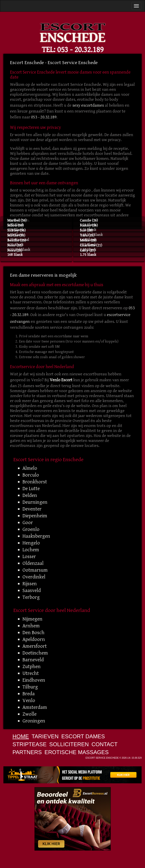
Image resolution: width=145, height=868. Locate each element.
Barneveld (33, 660)
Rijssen (30, 584)
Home (21, 736)
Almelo (30, 468)
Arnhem (31, 626)
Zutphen (32, 667)
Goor (28, 523)
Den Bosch (33, 633)
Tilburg (30, 687)
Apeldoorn (34, 639)
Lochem (31, 550)
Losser (29, 556)
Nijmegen (32, 619)
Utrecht (31, 673)
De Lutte (31, 489)
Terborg (31, 597)
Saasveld (32, 590)
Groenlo (31, 529)
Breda (29, 694)
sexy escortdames (88, 105)
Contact (104, 744)
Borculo (31, 475)
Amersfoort (35, 646)
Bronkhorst (35, 482)
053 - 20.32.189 (80, 50)
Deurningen (35, 502)
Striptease (29, 744)
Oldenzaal (33, 563)
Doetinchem (35, 653)
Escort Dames (83, 736)
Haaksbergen (36, 536)
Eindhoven (34, 680)
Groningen (34, 721)
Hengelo (31, 543)
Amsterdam (35, 707)
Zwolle (29, 714)
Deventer (32, 509)
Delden (30, 495)
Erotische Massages (77, 752)
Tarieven (45, 736)
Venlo (29, 700)
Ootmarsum (35, 570)
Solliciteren (69, 744)
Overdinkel (34, 577)
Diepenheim (35, 516)
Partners (27, 752)
